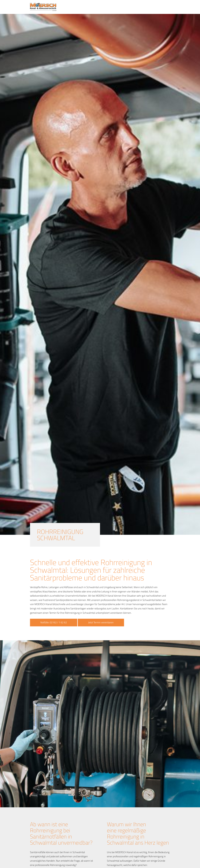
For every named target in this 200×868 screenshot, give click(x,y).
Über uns (143, 7)
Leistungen (113, 7)
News (154, 7)
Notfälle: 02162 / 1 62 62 (54, 622)
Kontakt (165, 7)
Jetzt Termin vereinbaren (101, 622)
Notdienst (129, 7)
